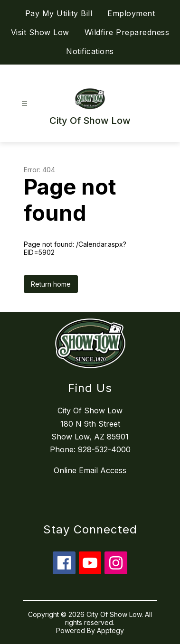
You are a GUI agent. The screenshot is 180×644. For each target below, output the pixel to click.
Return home (51, 284)
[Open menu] (24, 104)
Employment (131, 13)
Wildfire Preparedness (127, 32)
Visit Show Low (40, 32)
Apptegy (110, 630)
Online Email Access (90, 470)
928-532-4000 (104, 449)
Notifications (90, 51)
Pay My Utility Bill (59, 13)
